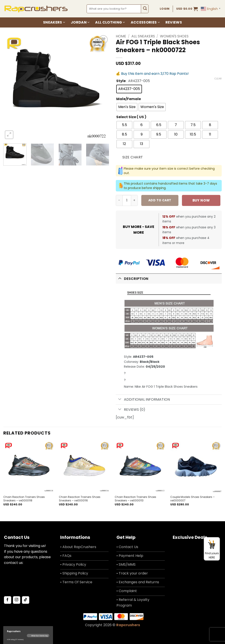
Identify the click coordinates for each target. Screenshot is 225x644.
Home (121, 36)
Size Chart (133, 157)
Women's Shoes (174, 36)
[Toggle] (120, 278)
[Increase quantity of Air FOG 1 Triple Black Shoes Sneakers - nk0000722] (134, 200)
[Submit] (145, 9)
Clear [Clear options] (218, 79)
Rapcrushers (128, 625)
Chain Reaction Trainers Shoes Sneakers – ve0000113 (135, 499)
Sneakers (54, 22)
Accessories (145, 22)
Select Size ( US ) (131, 117)
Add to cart (160, 200)
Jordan (80, 22)
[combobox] (114, 9)
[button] (187, 9)
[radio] (129, 89)
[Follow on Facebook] (8, 600)
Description (132, 278)
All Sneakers (143, 36)
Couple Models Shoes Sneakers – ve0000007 (192, 499)
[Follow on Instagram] (17, 600)
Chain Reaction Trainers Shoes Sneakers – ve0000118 (24, 499)
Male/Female (129, 99)
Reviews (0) (131, 410)
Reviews (174, 22)
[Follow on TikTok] (26, 600)
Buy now (201, 200)
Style (121, 81)
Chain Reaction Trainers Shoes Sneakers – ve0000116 (80, 499)
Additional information (143, 400)
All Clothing (110, 22)
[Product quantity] (127, 200)
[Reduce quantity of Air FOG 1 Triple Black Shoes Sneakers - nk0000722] (119, 200)
